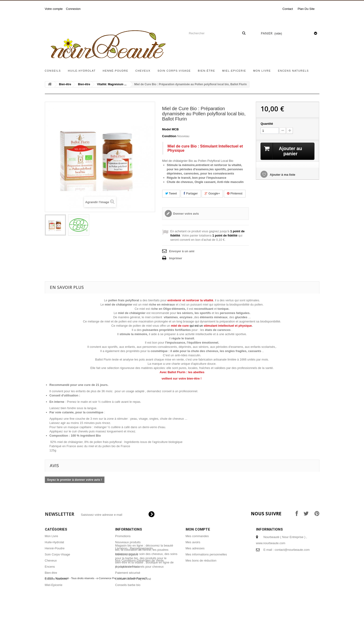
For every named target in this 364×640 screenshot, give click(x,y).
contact (288, 9)
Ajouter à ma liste (282, 175)
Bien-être (207, 71)
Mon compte (198, 529)
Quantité (267, 124)
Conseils (53, 71)
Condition (169, 136)
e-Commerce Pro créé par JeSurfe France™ (122, 626)
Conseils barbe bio (128, 585)
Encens (50, 567)
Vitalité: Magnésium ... (112, 84)
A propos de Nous (127, 567)
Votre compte (54, 9)
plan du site (306, 9)
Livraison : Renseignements (134, 548)
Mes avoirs (193, 542)
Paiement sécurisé (128, 573)
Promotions (123, 536)
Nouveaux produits (128, 542)
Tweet (171, 193)
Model (167, 129)
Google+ (212, 193)
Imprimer (176, 258)
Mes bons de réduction (201, 560)
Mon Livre (262, 71)
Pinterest (235, 193)
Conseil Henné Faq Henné (133, 579)
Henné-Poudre (116, 71)
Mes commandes (197, 536)
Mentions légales (127, 554)
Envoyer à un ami (182, 251)
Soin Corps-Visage (174, 71)
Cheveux (143, 71)
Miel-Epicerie (234, 71)
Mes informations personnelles (206, 554)
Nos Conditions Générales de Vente (140, 560)
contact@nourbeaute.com (292, 550)
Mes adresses (195, 548)
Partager (191, 193)
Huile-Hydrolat (82, 71)
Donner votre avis (186, 214)
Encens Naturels (293, 71)
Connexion (73, 9)
